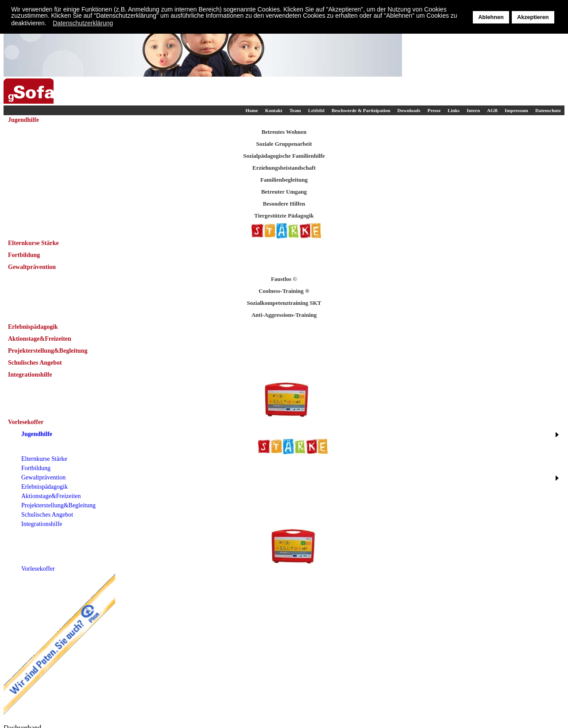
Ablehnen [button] (491, 17)
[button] (48, 24)
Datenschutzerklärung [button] (83, 23)
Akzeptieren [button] (533, 17)
